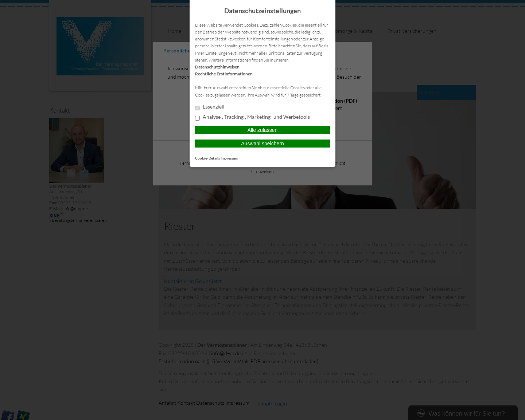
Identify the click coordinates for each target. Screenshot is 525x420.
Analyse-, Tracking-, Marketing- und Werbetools (252, 117)
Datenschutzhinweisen (217, 67)
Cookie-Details (207, 158)
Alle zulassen (263, 130)
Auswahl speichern (262, 144)
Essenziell (210, 107)
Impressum (229, 158)
